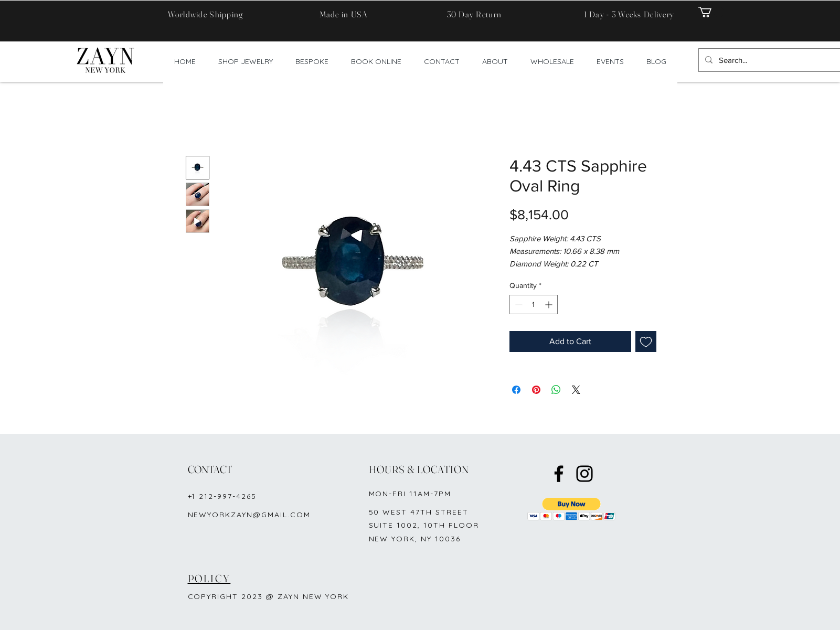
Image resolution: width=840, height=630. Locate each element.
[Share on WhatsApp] (556, 390)
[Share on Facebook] (516, 390)
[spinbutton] (534, 305)
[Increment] (550, 305)
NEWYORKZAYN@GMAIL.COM (249, 515)
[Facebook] (559, 474)
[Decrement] (518, 305)
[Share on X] (576, 390)
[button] (711, 12)
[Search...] (777, 60)
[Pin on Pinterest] (536, 390)
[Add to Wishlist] (646, 341)
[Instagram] (584, 474)
